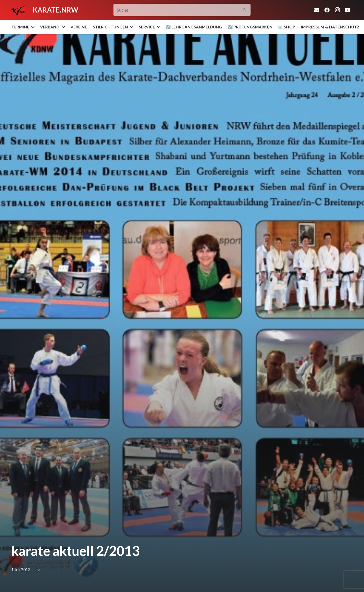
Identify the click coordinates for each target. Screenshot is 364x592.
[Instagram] (337, 10)
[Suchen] (244, 10)
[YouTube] (348, 10)
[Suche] (182, 10)
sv (38, 570)
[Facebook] (327, 10)
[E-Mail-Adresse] (317, 10)
